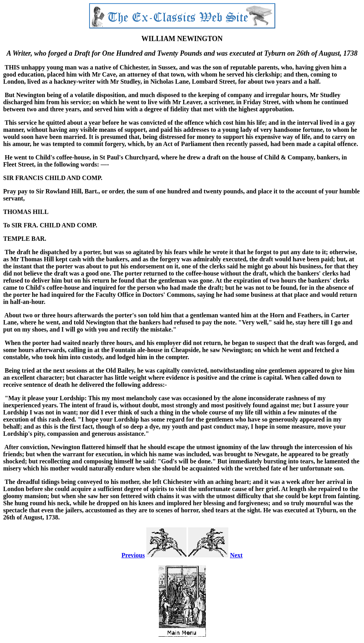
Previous (133, 555)
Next (236, 555)
